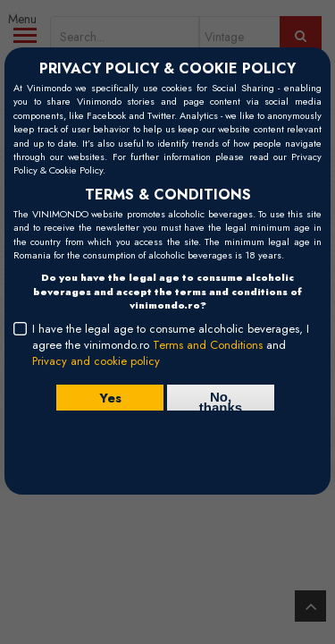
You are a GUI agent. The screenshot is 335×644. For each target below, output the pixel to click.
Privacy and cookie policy (96, 361)
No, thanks (221, 400)
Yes (110, 398)
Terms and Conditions (208, 345)
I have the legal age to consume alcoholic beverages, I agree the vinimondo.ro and (171, 345)
